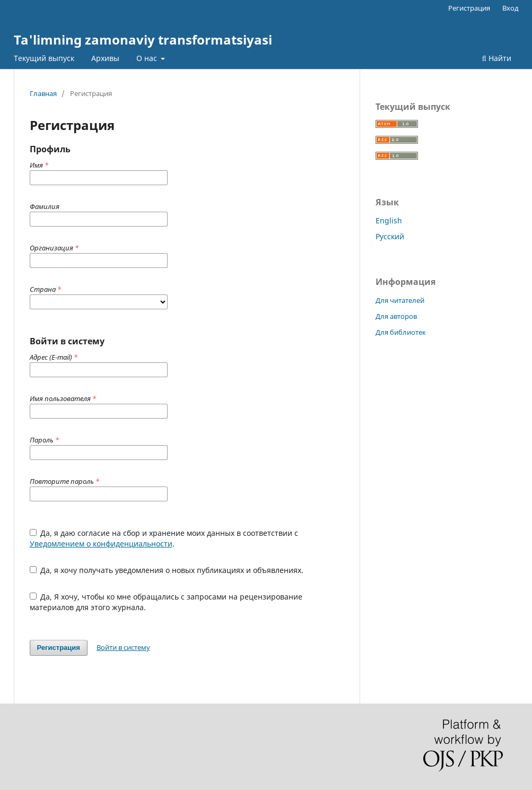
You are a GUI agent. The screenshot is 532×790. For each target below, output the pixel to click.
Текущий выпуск (44, 58)
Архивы (105, 58)
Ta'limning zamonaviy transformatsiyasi (143, 40)
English (389, 220)
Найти (497, 58)
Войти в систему (123, 647)
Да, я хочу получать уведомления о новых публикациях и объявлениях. (167, 570)
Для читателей (400, 300)
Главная (43, 93)
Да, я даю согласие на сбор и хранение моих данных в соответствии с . (164, 538)
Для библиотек (401, 332)
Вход (511, 8)
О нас (148, 58)
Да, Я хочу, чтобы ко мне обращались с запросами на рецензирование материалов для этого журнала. (166, 602)
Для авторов (396, 316)
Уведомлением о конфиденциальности (101, 544)
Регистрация (469, 8)
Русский (390, 236)
